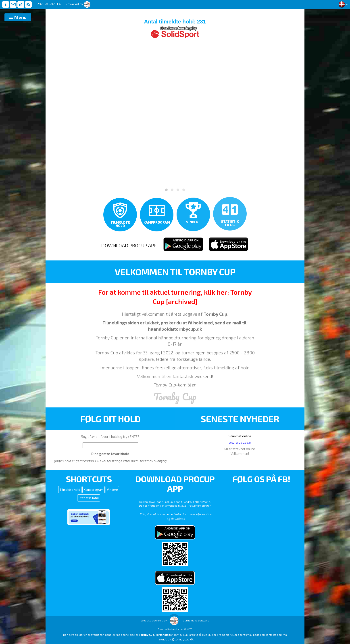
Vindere (112, 490)
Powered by (78, 4)
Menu (20, 17)
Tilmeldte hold (70, 490)
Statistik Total (89, 498)
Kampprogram (94, 490)
